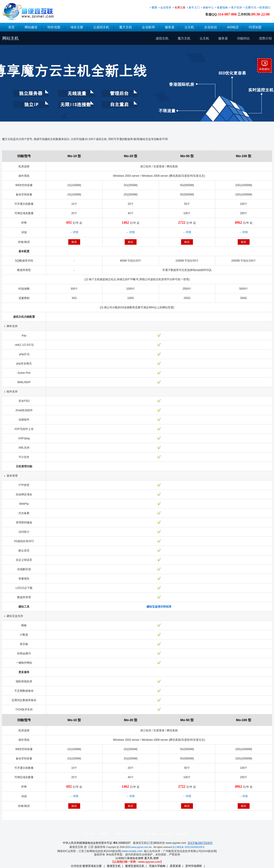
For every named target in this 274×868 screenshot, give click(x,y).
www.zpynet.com (140, 847)
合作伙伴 (167, 834)
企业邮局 (148, 27)
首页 (11, 27)
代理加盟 (255, 27)
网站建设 (31, 27)
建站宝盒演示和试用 (159, 607)
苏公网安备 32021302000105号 (188, 847)
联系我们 (104, 834)
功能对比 (243, 38)
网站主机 (11, 38)
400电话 (233, 27)
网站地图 (151, 834)
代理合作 (120, 834)
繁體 (154, 8)
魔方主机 (126, 27)
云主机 (189, 27)
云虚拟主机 (101, 27)
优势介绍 (265, 38)
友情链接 (183, 834)
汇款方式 (136, 834)
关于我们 (90, 834)
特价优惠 (54, 27)
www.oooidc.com (132, 851)
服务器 (170, 27)
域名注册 (77, 27)
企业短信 (211, 27)
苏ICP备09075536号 (200, 843)
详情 (74, 232)
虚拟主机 (162, 38)
